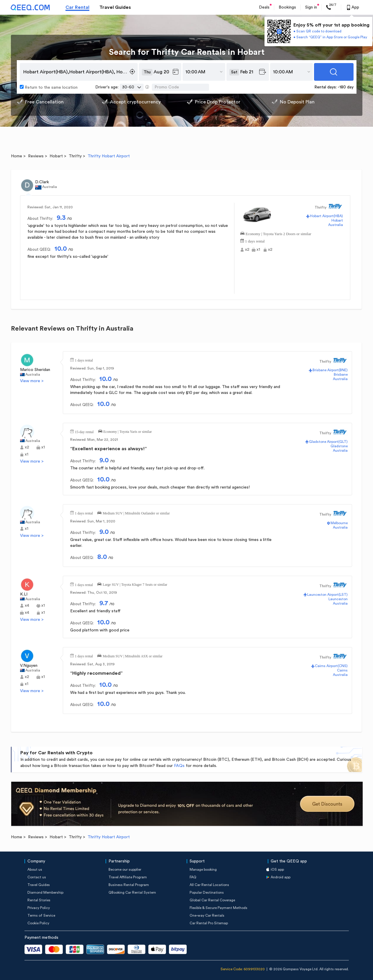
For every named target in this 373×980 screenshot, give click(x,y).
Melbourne (339, 523)
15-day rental (84, 431)
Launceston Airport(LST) (327, 595)
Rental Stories (39, 900)
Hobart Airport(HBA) (326, 216)
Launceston (338, 599)
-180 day (346, 87)
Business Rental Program (129, 885)
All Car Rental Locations (209, 885)
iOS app (277, 870)
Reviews (36, 156)
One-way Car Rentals (207, 915)
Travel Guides (115, 7)
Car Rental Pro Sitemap (209, 923)
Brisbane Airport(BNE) (330, 370)
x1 (258, 250)
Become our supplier (125, 870)
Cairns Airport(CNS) (331, 666)
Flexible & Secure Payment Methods (218, 908)
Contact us (37, 877)
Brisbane (341, 374)
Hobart (56, 156)
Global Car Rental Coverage (212, 900)
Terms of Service (41, 915)
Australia (336, 225)
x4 (27, 606)
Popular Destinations (207, 892)
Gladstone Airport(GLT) (328, 442)
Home (17, 156)
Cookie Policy (38, 923)
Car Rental (77, 7)
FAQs (179, 766)
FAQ (193, 877)
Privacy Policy (39, 908)
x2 (247, 250)
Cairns (342, 670)
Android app (281, 877)
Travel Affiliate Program (128, 877)
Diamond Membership (45, 892)
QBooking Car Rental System (132, 892)
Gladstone (339, 446)
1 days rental (255, 241)
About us (35, 870)
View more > (32, 381)
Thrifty (75, 156)
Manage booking (203, 870)
